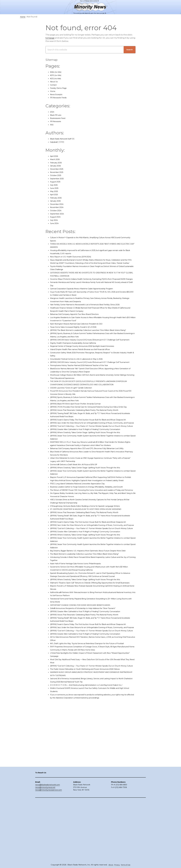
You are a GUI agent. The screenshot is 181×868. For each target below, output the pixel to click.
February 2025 (57, 198)
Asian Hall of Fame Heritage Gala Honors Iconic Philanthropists (81, 647)
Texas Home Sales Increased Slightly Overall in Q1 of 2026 (78, 333)
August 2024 (56, 217)
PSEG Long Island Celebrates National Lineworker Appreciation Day (84, 535)
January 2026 (57, 166)
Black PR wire (57, 115)
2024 (53, 112)
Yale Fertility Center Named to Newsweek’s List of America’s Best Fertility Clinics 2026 (93, 311)
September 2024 (59, 214)
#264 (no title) (57, 72)
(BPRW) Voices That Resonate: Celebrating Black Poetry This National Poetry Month (92, 432)
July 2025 (55, 185)
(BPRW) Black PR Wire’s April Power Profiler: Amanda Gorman (81, 423)
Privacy (117, 865)
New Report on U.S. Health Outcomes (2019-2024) (75, 257)
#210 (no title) (57, 75)
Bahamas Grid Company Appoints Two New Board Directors (80, 320)
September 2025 (58, 179)
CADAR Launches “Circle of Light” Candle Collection (76, 407)
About (109, 865)
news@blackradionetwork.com (48, 845)
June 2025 (55, 188)
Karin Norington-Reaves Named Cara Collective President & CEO (82, 330)
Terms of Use (127, 865)
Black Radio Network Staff (63, 139)
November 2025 (58, 172)
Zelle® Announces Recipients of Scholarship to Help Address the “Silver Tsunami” (91, 701)
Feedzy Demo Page (60, 88)
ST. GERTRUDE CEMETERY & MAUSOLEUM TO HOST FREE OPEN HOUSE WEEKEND (91, 570)
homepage (51, 38)
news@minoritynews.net (45, 848)
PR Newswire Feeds (60, 98)
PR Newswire (57, 121)
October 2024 (57, 210)
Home (53, 91)
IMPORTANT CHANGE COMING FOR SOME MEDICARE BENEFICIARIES (84, 698)
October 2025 (57, 175)
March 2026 (56, 159)
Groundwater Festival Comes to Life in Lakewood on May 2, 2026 (82, 372)
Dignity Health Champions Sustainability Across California (79, 356)
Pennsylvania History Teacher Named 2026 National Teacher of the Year (86, 381)
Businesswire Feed (60, 118)
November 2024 (58, 207)
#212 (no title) (57, 78)
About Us (55, 82)
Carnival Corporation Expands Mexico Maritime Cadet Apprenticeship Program (89, 295)
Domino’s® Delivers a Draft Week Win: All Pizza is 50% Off (78, 509)
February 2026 (57, 163)
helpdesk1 (55, 142)
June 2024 (55, 223)
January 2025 (57, 201)
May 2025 (55, 191)
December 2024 (58, 204)
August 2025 (56, 182)
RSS (52, 125)
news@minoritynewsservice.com (49, 851)
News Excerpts (58, 94)
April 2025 (55, 194)
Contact (54, 85)
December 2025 (58, 169)
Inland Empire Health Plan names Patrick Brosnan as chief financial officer (87, 362)
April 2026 (55, 156)
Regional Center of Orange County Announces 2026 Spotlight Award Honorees (89, 359)
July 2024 (55, 220)
